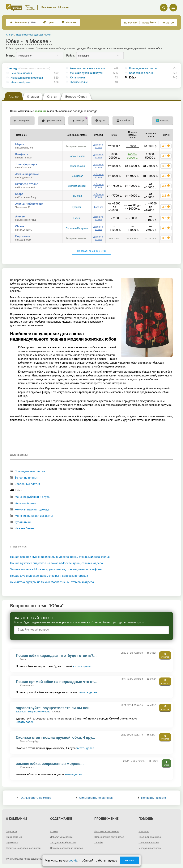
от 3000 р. (132, 146)
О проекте (11, 832)
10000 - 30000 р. (132, 156)
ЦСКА (77, 218)
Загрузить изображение (63, 843)
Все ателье (23, 22)
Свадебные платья (141, 73)
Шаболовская (77, 166)
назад (30, 68)
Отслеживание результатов (109, 837)
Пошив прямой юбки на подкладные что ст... (57, 682)
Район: (70, 56)
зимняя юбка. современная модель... (50, 764)
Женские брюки (21, 82)
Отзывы (69, 22)
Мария (20, 144)
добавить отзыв (98, 146)
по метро (168, 23)
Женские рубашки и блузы (87, 73)
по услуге (130, 23)
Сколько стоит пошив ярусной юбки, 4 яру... (56, 737)
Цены (49, 22)
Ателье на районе (27, 174)
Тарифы (99, 843)
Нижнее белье (79, 82)
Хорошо (129, 860)
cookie (73, 860)
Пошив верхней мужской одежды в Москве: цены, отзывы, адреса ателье (60, 557)
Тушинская (77, 176)
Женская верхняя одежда (27, 78)
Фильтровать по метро (34, 798)
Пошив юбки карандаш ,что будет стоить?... (56, 656)
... (16, 465)
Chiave (20, 226)
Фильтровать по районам (94, 798)
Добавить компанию (61, 837)
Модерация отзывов (150, 848)
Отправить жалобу (149, 843)
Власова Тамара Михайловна (33, 712)
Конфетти (22, 154)
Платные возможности (107, 832)
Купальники (77, 78)
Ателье (20, 216)
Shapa (19, 194)
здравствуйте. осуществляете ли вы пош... (55, 708)
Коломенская (77, 156)
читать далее (82, 666)
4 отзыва (98, 207)
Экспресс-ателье (27, 184)
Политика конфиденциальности (23, 848)
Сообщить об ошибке (150, 837)
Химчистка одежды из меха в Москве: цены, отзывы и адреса (52, 582)
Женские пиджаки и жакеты (88, 68)
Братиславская (77, 186)
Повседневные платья (143, 68)
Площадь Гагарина (77, 228)
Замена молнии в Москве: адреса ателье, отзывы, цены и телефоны (56, 569)
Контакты (144, 832)
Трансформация (26, 164)
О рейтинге (12, 843)
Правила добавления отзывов (67, 848)
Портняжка (23, 236)
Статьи (54, 832)
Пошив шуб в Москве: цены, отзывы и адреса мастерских (49, 576)
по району (149, 23)
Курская (77, 207)
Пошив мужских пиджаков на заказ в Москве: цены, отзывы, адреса (56, 563)
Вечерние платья (21, 73)
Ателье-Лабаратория (29, 204)
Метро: (11, 56)
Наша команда (14, 837)
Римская (77, 196)
